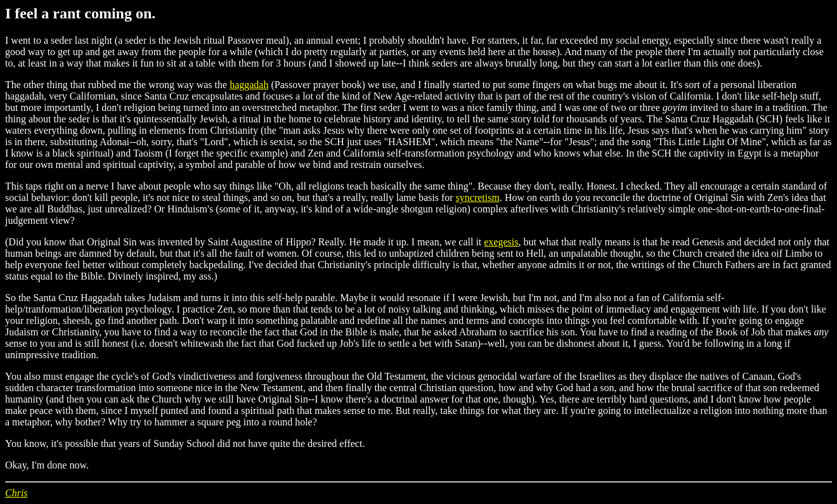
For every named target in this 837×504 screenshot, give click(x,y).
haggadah (249, 85)
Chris (16, 493)
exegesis (501, 242)
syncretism (478, 197)
